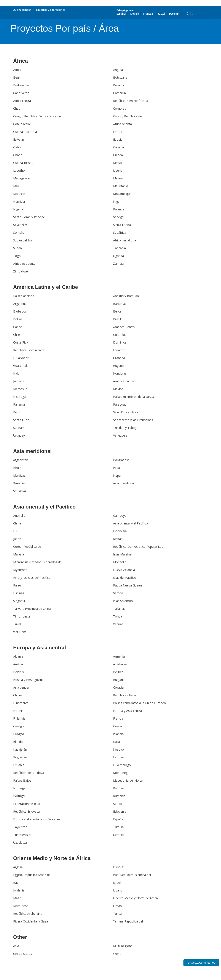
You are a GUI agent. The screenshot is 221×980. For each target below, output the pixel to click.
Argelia (18, 867)
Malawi (118, 178)
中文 (186, 14)
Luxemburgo (122, 765)
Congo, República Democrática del (37, 116)
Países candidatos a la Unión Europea (139, 703)
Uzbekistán (21, 842)
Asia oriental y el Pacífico (44, 507)
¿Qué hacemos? (21, 10)
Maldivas (19, 475)
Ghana (18, 155)
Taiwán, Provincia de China (32, 609)
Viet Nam (20, 632)
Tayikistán (20, 827)
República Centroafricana (131, 101)
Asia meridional (32, 451)
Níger (117, 201)
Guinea (118, 155)
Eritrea (118, 132)
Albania (18, 656)
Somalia (19, 233)
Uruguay (19, 435)
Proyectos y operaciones (50, 10)
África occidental (25, 264)
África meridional (125, 240)
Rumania (119, 796)
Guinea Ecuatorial (25, 132)
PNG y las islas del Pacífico (32, 578)
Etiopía (118, 139)
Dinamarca (21, 703)
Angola (118, 70)
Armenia (119, 656)
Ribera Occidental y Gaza (31, 921)
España (118, 819)
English (135, 14)
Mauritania (121, 186)
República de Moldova (29, 773)
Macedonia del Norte (128, 780)
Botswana (120, 77)
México (118, 389)
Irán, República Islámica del (132, 875)
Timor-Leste (22, 616)
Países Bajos (22, 780)
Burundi (118, 85)
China (17, 523)
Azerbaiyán (121, 664)
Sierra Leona (122, 225)
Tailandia (119, 609)
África (21, 61)
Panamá (19, 404)
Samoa (118, 593)
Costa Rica (21, 342)
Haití (16, 373)
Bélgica (118, 672)
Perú (16, 412)
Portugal (19, 796)
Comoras (120, 108)
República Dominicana (29, 350)
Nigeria (18, 209)
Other (20, 937)
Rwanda (119, 209)
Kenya (117, 163)
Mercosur (20, 389)
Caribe (18, 327)
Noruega (19, 788)
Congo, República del (128, 116)
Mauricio (19, 194)
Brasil (117, 319)
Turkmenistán (23, 835)
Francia (118, 718)
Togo (17, 256)
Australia (19, 516)
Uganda (118, 256)
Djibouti (119, 867)
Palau (17, 585)
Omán (117, 906)
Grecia (118, 726)
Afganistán (21, 460)
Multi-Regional (123, 946)
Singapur (19, 601)
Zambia (118, 264)
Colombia (120, 335)
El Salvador (21, 358)
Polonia (118, 788)
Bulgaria (119, 680)
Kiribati (118, 539)
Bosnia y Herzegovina (28, 680)
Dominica (120, 342)
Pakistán (19, 483)
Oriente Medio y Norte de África (52, 858)
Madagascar (22, 178)
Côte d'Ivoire (22, 124)
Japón (17, 539)
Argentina (20, 304)
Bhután (18, 468)
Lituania (19, 765)
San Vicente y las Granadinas (133, 420)
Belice (117, 311)
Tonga (118, 616)
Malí (16, 186)
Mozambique (122, 194)
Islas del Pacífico (125, 578)
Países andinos (24, 296)
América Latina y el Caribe (46, 287)
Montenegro (122, 773)
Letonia (118, 757)
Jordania (19, 890)
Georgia (19, 726)
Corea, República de (27, 547)
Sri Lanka (20, 491)
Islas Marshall (123, 554)
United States (23, 954)
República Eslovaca (26, 811)
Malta (17, 898)
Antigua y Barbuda (126, 296)
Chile (17, 335)
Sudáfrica (120, 233)
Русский (174, 14)
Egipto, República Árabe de (32, 875)
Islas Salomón (123, 601)
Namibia (19, 201)
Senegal (119, 217)
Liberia (118, 170)
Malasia (19, 554)
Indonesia (120, 531)
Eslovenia (120, 811)
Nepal (117, 475)
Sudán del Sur (23, 240)
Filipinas (19, 593)
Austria (18, 664)
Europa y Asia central (40, 648)
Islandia (118, 734)
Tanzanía (119, 248)
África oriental (123, 124)
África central (22, 101)
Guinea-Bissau (23, 163)
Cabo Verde (21, 93)
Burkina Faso (22, 85)
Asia (16, 946)
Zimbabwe (21, 271)
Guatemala (21, 366)
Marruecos (21, 906)
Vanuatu (119, 624)
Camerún (119, 93)
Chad (17, 108)
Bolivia (18, 319)
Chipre (18, 695)
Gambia (118, 147)
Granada (119, 358)
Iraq (16, 883)
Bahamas (120, 304)
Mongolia (120, 562)
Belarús (18, 672)
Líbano (118, 890)
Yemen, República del (128, 921)
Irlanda (18, 742)
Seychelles (20, 225)
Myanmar (20, 570)
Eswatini (19, 139)
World (117, 954)
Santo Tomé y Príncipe (29, 217)
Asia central (21, 687)
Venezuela (120, 435)
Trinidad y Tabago (126, 428)
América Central (124, 327)
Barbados (20, 311)
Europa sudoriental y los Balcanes (37, 819)
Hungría (19, 734)
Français (148, 14)
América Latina (124, 381)
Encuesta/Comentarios (201, 963)
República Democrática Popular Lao (138, 547)
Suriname (20, 428)
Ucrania (118, 835)
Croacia (118, 687)
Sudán (17, 248)
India (116, 468)
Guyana (118, 366)
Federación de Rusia (27, 804)
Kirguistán (20, 757)
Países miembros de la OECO (134, 397)
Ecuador (119, 350)
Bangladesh (121, 460)
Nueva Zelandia (124, 570)
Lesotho (19, 170)
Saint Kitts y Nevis (126, 412)
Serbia (117, 804)
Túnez (117, 914)
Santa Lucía (21, 420)
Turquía (118, 827)
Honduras (120, 373)
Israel (117, 883)
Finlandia (19, 718)
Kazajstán (20, 749)
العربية (161, 14)
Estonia (18, 711)
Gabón (18, 147)
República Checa (125, 695)
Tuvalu (18, 624)
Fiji (15, 531)
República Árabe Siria (28, 914)
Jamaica (19, 381)
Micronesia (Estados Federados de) (38, 562)
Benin (17, 77)
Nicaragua (20, 397)
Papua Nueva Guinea (128, 585)
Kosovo (118, 749)
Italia (116, 742)
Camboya (120, 516)
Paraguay (120, 404)
